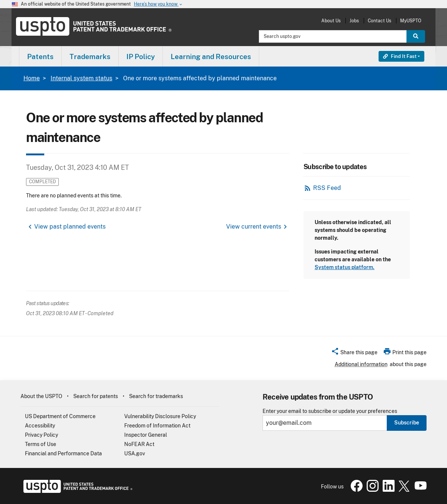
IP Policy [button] (141, 56)
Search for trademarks (156, 396)
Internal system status (81, 78)
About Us (331, 21)
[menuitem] (40, 56)
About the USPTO (41, 396)
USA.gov (135, 453)
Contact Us (380, 21)
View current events (254, 227)
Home (32, 78)
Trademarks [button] (90, 56)
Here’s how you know (158, 4)
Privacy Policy (41, 435)
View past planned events (70, 227)
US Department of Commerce (60, 416)
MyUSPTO (411, 21)
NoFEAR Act (139, 444)
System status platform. (345, 267)
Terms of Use (41, 444)
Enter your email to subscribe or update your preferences (330, 411)
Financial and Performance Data (63, 453)
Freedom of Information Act (157, 426)
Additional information (361, 364)
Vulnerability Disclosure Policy (160, 416)
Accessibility (40, 426)
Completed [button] (42, 182)
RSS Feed (327, 188)
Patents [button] (40, 56)
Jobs (354, 21)
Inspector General (146, 435)
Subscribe (407, 423)
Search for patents (96, 396)
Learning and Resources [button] (211, 56)
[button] (354, 353)
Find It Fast (400, 56)
